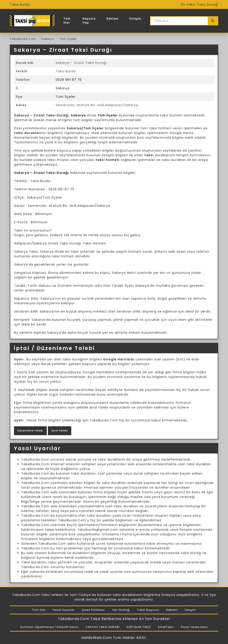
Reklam (112, 19)
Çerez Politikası (93, 610)
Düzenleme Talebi (30, 431)
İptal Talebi (60, 431)
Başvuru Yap (89, 21)
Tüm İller (67, 21)
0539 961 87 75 (69, 80)
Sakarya (48, 39)
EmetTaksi (166, 627)
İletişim (135, 19)
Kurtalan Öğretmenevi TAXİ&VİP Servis (50, 627)
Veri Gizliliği (121, 610)
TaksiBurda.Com (23, 39)
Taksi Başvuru (148, 610)
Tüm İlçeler (68, 39)
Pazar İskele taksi (194, 627)
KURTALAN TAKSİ (139, 627)
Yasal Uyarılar (64, 610)
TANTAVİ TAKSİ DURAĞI (103, 627)
